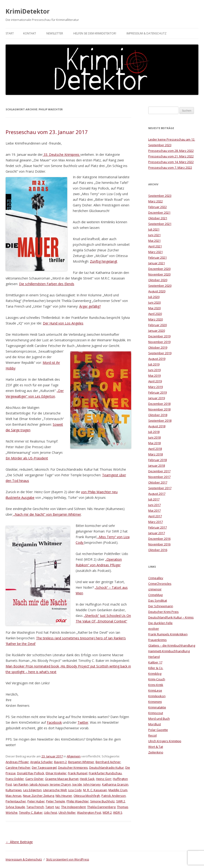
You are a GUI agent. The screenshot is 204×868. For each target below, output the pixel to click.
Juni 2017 (154, 505)
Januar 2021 (157, 263)
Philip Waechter (78, 801)
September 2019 (160, 353)
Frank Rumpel (78, 773)
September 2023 (160, 196)
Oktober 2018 (158, 415)
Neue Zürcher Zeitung (39, 796)
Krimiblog (155, 674)
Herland (154, 657)
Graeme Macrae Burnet (62, 779)
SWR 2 (121, 801)
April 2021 (155, 246)
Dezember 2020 (159, 269)
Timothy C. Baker (31, 812)
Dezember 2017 (159, 471)
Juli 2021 (154, 229)
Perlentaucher (16, 801)
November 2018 (159, 409)
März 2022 (156, 201)
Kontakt (30, 33)
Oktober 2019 (158, 347)
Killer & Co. (156, 668)
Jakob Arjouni (39, 784)
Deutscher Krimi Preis (163, 612)
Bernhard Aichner (108, 762)
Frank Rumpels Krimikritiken (168, 634)
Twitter (83, 722)
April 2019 (155, 381)
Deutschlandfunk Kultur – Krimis (171, 617)
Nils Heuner (64, 796)
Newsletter (55, 33)
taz (57, 807)
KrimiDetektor (28, 11)
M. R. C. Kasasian (95, 790)
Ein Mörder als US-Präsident (27, 458)
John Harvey (92, 784)
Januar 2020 (157, 331)
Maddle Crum (118, 790)
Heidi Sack (87, 779)
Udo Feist (51, 812)
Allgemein (74, 756)
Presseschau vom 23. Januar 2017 (47, 132)
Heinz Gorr (104, 779)
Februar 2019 (158, 392)
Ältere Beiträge (19, 842)
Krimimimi (155, 702)
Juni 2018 (154, 437)
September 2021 (160, 224)
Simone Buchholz (102, 801)
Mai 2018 (154, 443)
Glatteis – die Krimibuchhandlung (172, 645)
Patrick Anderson (114, 796)
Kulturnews (14, 790)
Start (10, 33)
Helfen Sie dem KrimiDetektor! (95, 33)
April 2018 (155, 449)
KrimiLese (155, 690)
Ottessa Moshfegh (87, 796)
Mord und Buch (159, 719)
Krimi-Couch (157, 679)
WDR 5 (118, 812)
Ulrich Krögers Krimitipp (165, 741)
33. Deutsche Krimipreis (61, 155)
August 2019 (157, 359)
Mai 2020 (154, 308)
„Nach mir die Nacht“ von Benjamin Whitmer (47, 514)
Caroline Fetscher (18, 767)
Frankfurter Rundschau (105, 773)
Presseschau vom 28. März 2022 (171, 151)
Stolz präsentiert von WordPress (68, 859)
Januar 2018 (157, 466)
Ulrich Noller (67, 812)
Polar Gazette (158, 730)
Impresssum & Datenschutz (147, 33)
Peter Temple (56, 801)
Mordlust (155, 724)
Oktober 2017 (158, 482)
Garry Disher (34, 779)
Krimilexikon (157, 696)
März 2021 (156, 252)
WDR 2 (107, 812)
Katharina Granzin (115, 784)
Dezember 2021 (159, 212)
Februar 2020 (158, 325)
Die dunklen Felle (160, 623)
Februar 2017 (158, 527)
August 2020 (157, 291)
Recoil (152, 735)
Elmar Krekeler (56, 773)
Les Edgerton (32, 790)
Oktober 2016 (158, 550)
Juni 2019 (154, 370)
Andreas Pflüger (17, 762)
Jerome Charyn (60, 784)
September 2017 (160, 488)
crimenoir (155, 589)
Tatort (50, 807)
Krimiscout (156, 713)
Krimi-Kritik (156, 685)
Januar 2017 (157, 533)
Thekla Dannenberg (101, 807)
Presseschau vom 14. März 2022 (171, 162)
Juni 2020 (154, 302)
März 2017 (156, 522)
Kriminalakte (157, 707)
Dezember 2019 (159, 336)
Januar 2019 (157, 398)
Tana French (35, 807)
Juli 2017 (154, 499)
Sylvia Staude (15, 807)
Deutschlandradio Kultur (107, 767)
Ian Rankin (21, 784)
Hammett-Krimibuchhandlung (169, 651)
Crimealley (156, 578)
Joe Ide (77, 784)
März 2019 (156, 387)
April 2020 (155, 314)
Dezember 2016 (159, 539)
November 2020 (159, 274)
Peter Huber (36, 801)
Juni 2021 (154, 235)
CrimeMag (155, 595)
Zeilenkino (156, 752)
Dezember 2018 (159, 404)
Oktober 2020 (158, 280)
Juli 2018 (154, 432)
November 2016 (159, 544)
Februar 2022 (158, 207)
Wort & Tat (156, 747)
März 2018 (156, 454)
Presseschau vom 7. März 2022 (170, 168)
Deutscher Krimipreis (73, 767)
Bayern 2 (60, 762)
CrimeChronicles (160, 584)
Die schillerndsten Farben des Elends (47, 284)
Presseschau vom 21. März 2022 (171, 156)
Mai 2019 (154, 376)
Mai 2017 (154, 510)
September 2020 (160, 286)
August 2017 (157, 494)
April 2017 (155, 516)
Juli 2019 (154, 364)
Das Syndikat (158, 600)
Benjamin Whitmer (81, 762)
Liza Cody (75, 790)
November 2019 (159, 342)
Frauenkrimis (158, 640)
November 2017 (159, 477)
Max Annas (14, 796)
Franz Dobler (15, 779)
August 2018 (157, 426)
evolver (154, 629)
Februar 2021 (158, 257)
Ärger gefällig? (90, 306)
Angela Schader (41, 762)
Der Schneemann (161, 606)
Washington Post (89, 812)
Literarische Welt (55, 790)
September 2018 (160, 421)
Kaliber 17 (155, 662)
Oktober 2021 (158, 218)
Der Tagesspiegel (44, 767)
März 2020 (156, 319)
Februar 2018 (158, 460)
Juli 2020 (154, 297)
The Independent (73, 807)
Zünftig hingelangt (104, 261)
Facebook (54, 722)
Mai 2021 (154, 241)
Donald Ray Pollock (31, 773)
